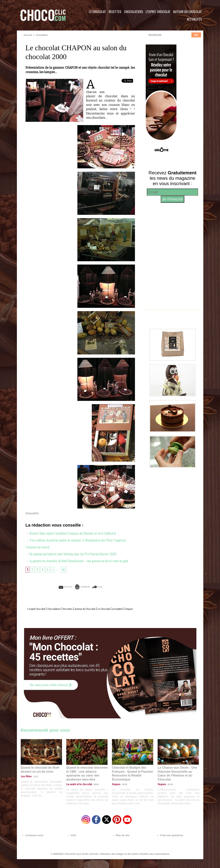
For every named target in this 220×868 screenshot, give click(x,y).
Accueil (28, 35)
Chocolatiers (134, 12)
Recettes (115, 12)
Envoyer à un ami (51, 593)
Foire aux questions (169, 845)
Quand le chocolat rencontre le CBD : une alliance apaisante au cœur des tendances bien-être (87, 782)
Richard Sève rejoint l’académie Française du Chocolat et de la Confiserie (74, 533)
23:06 (123, 794)
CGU (72, 845)
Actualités (194, 19)
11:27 (34, 787)
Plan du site (121, 845)
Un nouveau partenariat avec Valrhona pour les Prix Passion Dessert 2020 (75, 554)
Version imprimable (86, 593)
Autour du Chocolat (188, 12)
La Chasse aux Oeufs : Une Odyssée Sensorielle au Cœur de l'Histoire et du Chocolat (177, 782)
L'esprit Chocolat (158, 12)
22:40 (169, 791)
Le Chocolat (98, 12)
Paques (89, 620)
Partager (115, 593)
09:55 (93, 791)
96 (65, 576)
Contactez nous (32, 845)
